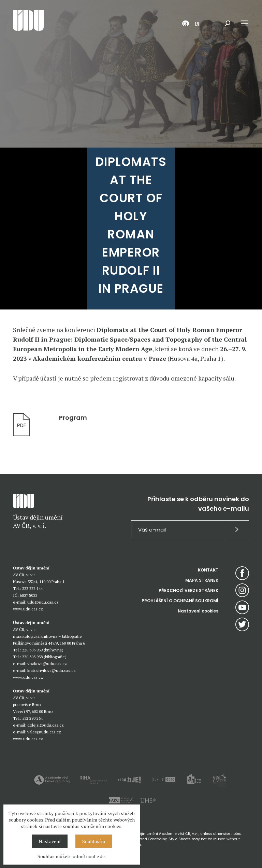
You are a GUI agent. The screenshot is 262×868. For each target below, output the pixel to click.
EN (197, 23)
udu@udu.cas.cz (43, 602)
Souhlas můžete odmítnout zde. (72, 856)
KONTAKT (208, 570)
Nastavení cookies (198, 611)
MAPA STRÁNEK (202, 580)
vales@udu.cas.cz (44, 732)
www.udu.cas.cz (28, 609)
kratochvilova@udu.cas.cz (52, 670)
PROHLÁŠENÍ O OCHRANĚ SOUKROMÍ (180, 601)
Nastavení (50, 841)
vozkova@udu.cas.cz (47, 664)
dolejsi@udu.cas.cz (46, 725)
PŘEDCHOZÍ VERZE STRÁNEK (188, 590)
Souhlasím (94, 841)
